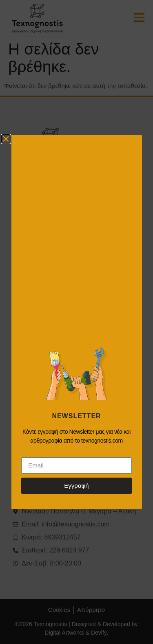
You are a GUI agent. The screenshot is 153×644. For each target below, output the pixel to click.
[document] (76, 322)
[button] (6, 139)
